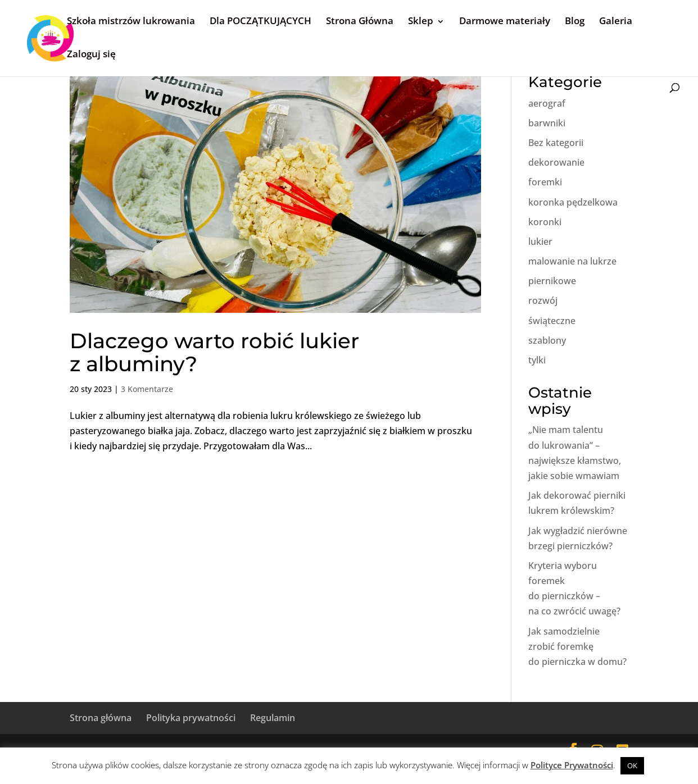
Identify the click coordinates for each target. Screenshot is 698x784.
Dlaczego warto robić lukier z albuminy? (214, 352)
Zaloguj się (91, 54)
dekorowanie (556, 162)
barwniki (547, 123)
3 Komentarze (147, 389)
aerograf (547, 103)
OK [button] (632, 765)
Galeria (616, 20)
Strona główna (101, 718)
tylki (537, 360)
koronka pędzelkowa (573, 202)
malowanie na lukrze (572, 261)
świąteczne (552, 321)
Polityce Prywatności (572, 765)
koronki (545, 222)
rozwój (543, 300)
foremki (545, 182)
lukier (540, 241)
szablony (547, 340)
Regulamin (273, 718)
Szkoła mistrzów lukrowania (131, 20)
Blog (575, 20)
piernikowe (552, 281)
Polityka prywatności (191, 718)
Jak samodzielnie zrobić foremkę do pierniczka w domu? (577, 646)
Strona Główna (360, 20)
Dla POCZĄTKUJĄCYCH (260, 20)
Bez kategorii (556, 143)
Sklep (421, 20)
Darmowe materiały (505, 20)
